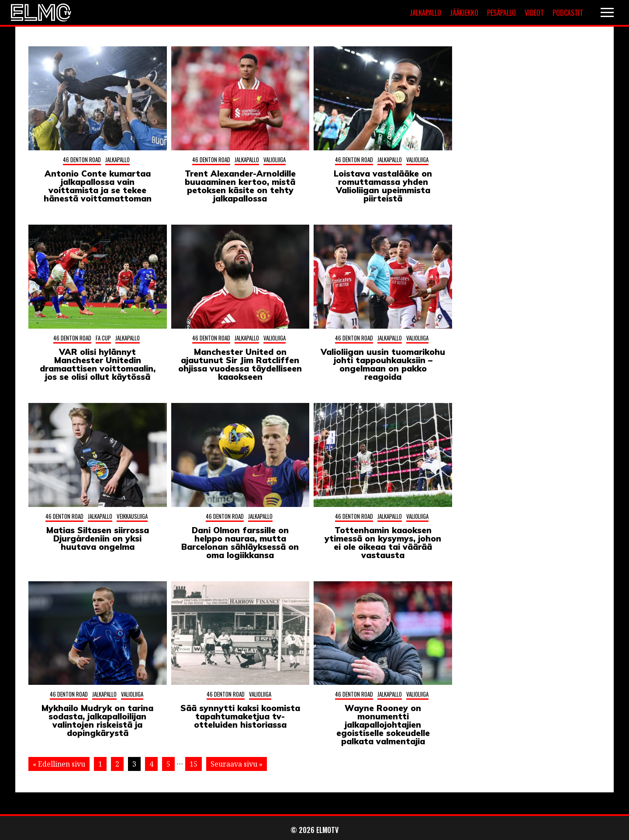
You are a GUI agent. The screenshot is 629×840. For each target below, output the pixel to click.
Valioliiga (275, 160)
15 (194, 764)
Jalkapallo (425, 13)
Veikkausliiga (132, 516)
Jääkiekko (464, 13)
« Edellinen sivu (59, 764)
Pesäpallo (501, 13)
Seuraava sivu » (237, 764)
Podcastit (568, 13)
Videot (534, 13)
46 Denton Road (82, 160)
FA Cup (103, 338)
